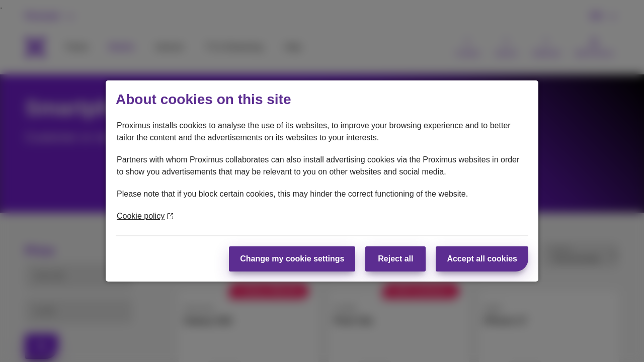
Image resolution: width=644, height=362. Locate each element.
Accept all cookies (482, 259)
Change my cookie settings (292, 259)
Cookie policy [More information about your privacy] (145, 216)
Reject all (395, 259)
